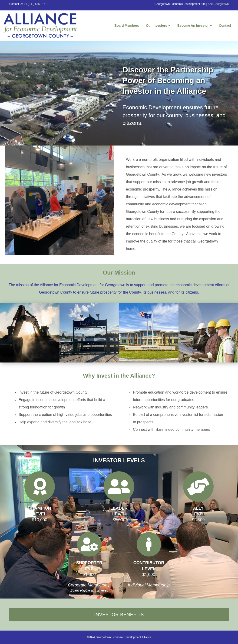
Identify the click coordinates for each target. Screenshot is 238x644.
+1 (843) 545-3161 (35, 4)
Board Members (127, 26)
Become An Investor (193, 26)
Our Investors (157, 26)
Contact (225, 26)
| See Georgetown (217, 4)
